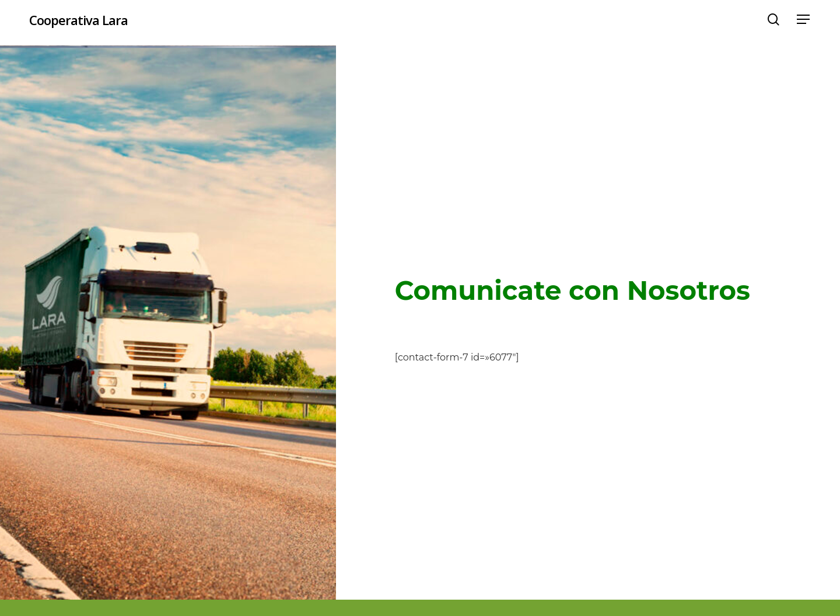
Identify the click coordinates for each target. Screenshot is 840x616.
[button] (804, 23)
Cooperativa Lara (78, 23)
